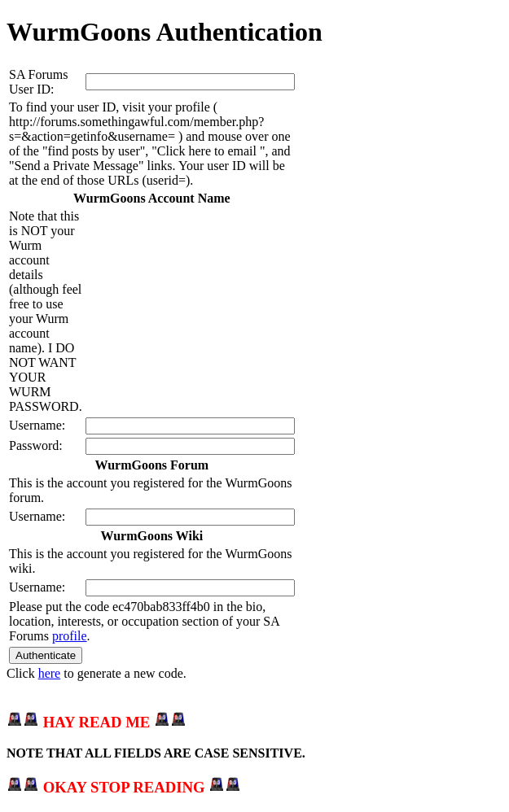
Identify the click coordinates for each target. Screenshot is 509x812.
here (50, 673)
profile (70, 636)
